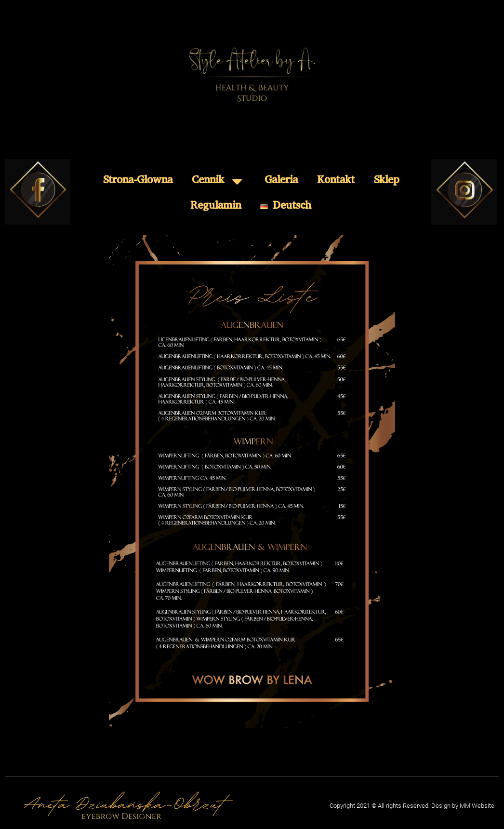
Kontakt (336, 181)
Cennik (219, 181)
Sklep (386, 181)
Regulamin (216, 207)
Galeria (281, 181)
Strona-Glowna (138, 181)
